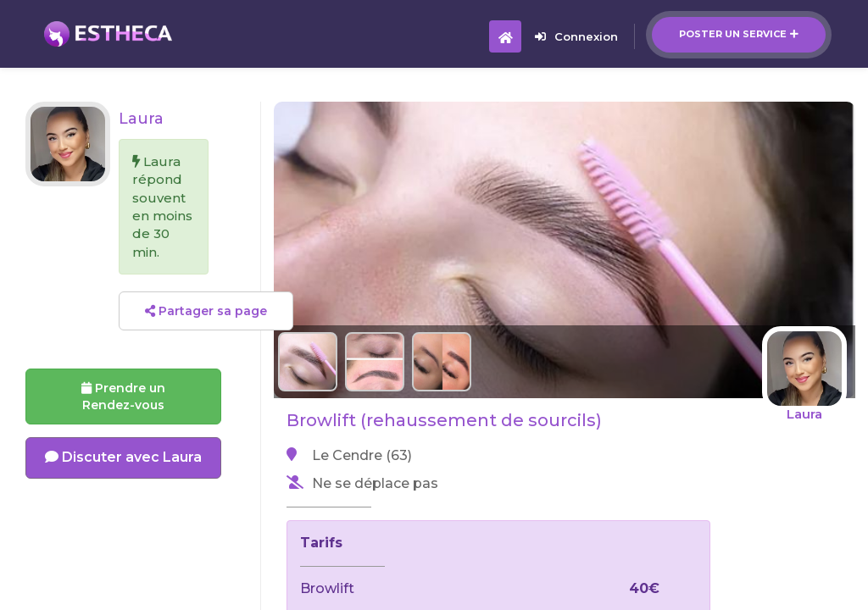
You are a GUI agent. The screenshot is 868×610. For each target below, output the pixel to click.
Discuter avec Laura (123, 457)
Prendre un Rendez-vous (123, 396)
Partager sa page (206, 311)
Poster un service (739, 34)
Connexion (576, 36)
